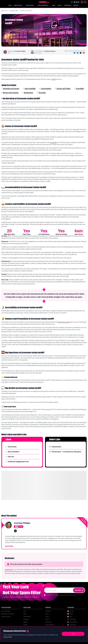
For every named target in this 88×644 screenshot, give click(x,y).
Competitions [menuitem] (68, 5)
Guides (25, 614)
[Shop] (72, 2)
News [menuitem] (54, 5)
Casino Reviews (27, 617)
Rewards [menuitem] (77, 5)
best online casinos (64, 322)
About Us (48, 619)
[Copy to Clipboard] (84, 53)
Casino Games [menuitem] (30, 5)
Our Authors (48, 611)
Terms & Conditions (50, 625)
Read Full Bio (9, 546)
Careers (47, 617)
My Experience (28, 93)
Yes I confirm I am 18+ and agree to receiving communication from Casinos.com (61, 595)
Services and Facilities (64, 88)
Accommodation (46, 88)
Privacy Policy (49, 622)
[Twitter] (81, 53)
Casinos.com (5, 11)
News (25, 611)
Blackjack (25, 622)
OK (73, 634)
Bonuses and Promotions (11, 93)
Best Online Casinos (6, 611)
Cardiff (54, 79)
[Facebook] (78, 53)
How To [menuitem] (60, 5)
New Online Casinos (6, 617)
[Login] (84, 2)
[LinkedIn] (74, 53)
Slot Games (26, 619)
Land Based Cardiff (14, 11)
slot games (53, 142)
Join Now (79, 590)
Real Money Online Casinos (8, 614)
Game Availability (30, 88)
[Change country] (76, 2)
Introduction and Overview (11, 88)
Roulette (25, 625)
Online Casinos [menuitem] (19, 5)
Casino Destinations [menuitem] (44, 5)
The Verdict (42, 93)
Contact (47, 614)
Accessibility (80, 88)
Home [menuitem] (10, 5)
